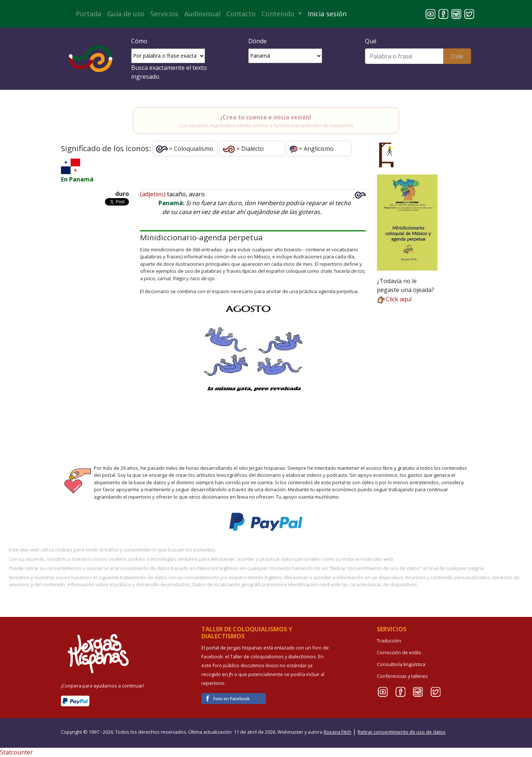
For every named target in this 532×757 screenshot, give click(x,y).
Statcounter (16, 752)
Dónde (258, 41)
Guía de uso (126, 14)
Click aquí (394, 299)
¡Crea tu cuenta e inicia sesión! (266, 117)
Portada (88, 14)
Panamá (81, 179)
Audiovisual (202, 14)
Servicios (164, 14)
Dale (457, 56)
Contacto (241, 14)
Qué (371, 41)
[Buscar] (404, 56)
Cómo (139, 41)
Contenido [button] (279, 14)
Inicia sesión (327, 14)
